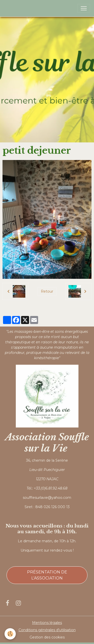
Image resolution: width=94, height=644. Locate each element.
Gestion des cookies (47, 637)
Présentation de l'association (47, 575)
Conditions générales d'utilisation (47, 630)
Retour (47, 291)
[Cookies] (10, 634)
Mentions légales (47, 623)
